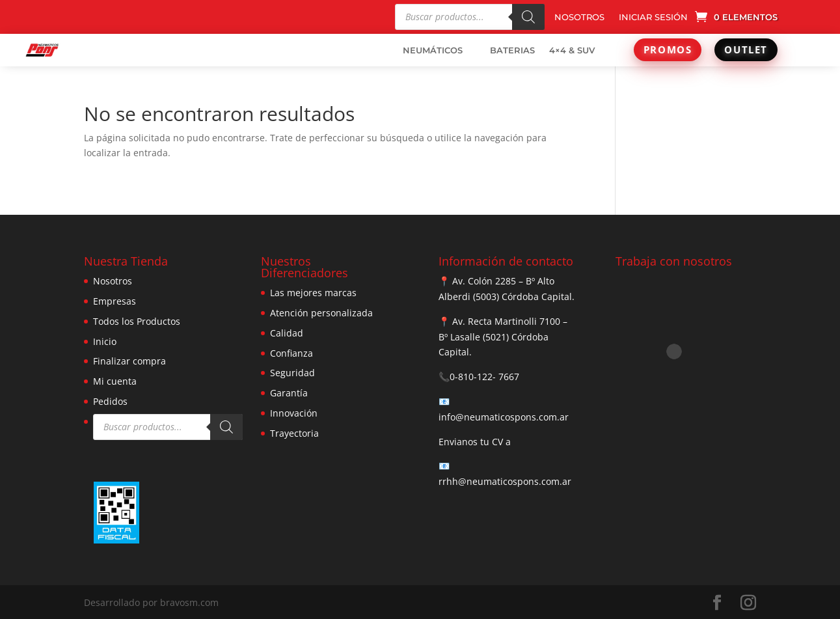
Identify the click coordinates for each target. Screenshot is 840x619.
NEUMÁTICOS (433, 50)
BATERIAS (512, 50)
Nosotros (113, 281)
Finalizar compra (129, 361)
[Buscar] (528, 17)
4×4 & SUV (572, 50)
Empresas (115, 301)
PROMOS (668, 49)
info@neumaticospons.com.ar (504, 417)
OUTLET (746, 49)
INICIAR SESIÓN (653, 17)
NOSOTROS (579, 17)
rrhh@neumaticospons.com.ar (505, 481)
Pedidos (110, 401)
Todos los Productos (137, 321)
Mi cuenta (115, 381)
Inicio (105, 341)
